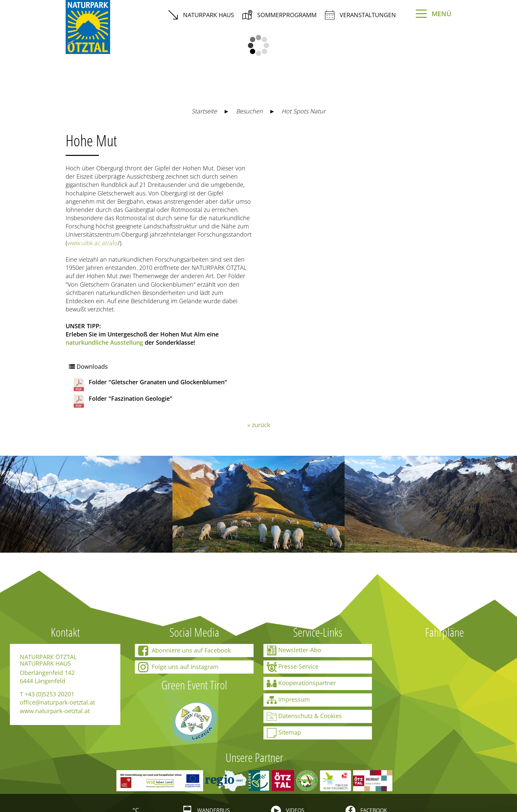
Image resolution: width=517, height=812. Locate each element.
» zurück (259, 425)
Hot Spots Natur (304, 111)
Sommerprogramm (279, 15)
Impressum (288, 700)
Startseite (204, 111)
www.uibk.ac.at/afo (92, 243)
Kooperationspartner (301, 683)
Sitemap (284, 733)
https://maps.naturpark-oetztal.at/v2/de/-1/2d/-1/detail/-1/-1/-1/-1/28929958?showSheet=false (339, 144)
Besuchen (249, 111)
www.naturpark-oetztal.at (55, 711)
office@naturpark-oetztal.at (57, 702)
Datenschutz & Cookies (304, 716)
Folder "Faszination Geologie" (122, 401)
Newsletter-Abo (294, 651)
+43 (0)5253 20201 (49, 694)
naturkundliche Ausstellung (104, 342)
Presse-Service (293, 667)
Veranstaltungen (360, 15)
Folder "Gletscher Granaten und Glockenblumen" (150, 385)
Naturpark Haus (201, 15)
